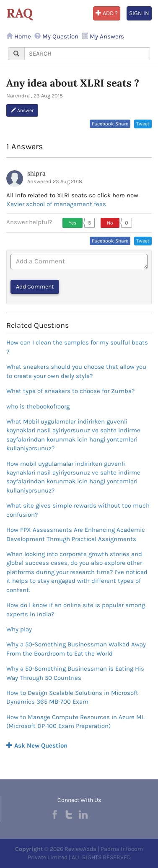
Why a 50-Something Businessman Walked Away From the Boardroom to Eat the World (76, 649)
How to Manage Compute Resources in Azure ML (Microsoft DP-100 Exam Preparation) (75, 721)
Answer (22, 110)
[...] (87, 54)
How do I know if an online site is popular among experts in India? (76, 609)
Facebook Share (110, 124)
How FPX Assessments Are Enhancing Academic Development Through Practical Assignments (76, 534)
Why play (19, 629)
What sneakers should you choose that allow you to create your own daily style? (76, 371)
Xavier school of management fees (56, 204)
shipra (36, 173)
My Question (56, 36)
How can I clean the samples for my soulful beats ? (77, 347)
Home (19, 36)
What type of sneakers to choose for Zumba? (70, 391)
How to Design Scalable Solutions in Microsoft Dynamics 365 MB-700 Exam (72, 697)
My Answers (103, 36)
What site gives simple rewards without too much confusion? (78, 510)
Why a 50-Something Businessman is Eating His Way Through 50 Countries (75, 673)
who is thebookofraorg (38, 406)
